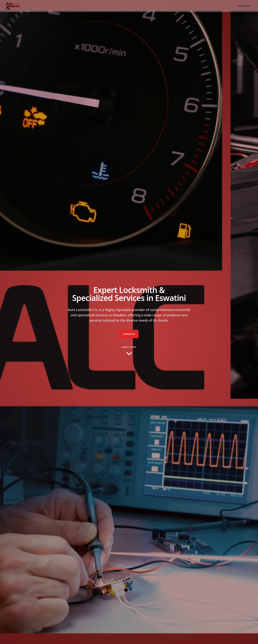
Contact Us (245, 6)
